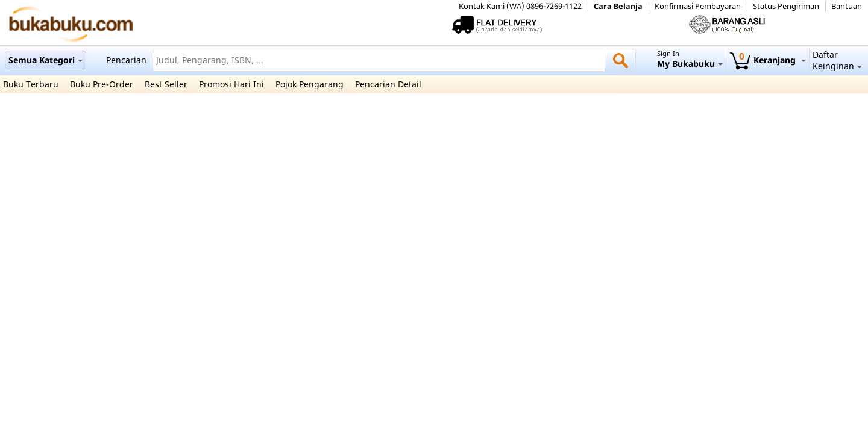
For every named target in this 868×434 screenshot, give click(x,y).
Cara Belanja (618, 6)
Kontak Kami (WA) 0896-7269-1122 (520, 6)
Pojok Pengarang (310, 84)
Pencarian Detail (388, 84)
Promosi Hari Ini (231, 84)
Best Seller (166, 84)
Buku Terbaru (31, 84)
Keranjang (768, 60)
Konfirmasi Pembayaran (698, 6)
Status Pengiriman (786, 6)
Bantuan (847, 6)
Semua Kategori (46, 60)
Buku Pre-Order (102, 84)
